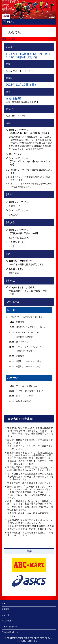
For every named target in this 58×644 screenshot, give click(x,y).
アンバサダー (7, 621)
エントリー (6, 615)
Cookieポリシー (34, 641)
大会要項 (5, 609)
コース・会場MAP (9, 627)
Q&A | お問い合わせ (10, 632)
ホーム (4, 604)
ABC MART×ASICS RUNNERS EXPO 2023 (25, 638)
